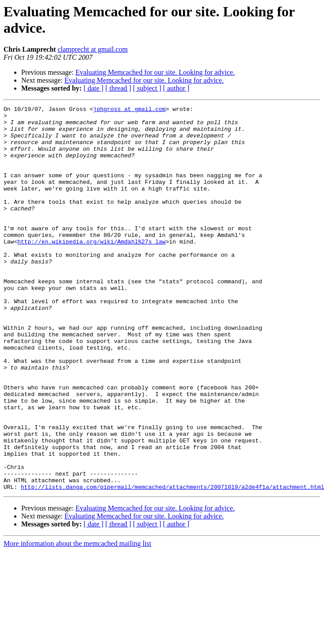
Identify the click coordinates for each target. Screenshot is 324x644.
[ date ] (93, 88)
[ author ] (176, 88)
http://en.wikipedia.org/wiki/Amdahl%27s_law (91, 269)
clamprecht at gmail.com (93, 49)
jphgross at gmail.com (130, 110)
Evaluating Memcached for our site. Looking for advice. (155, 72)
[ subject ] (147, 88)
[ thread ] (118, 88)
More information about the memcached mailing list (77, 620)
